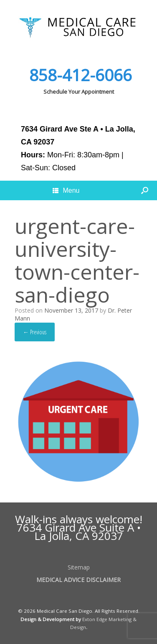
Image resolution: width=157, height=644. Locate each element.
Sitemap (79, 567)
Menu (66, 190)
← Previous (35, 332)
